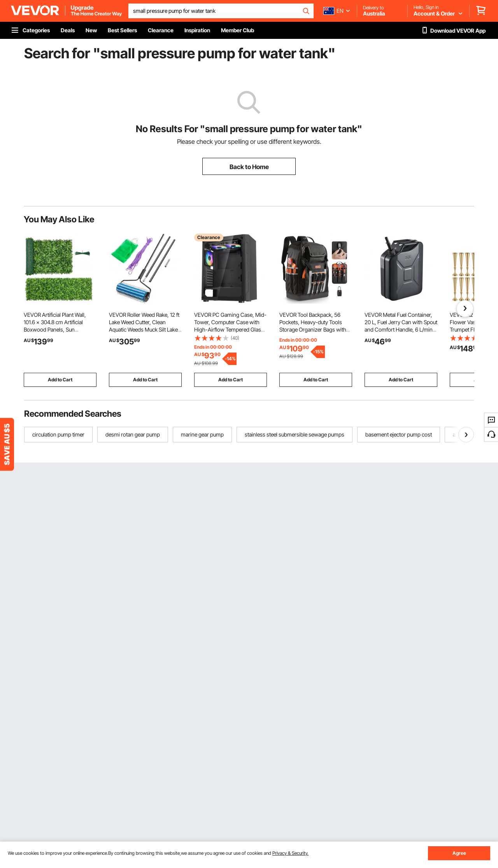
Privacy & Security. (290, 853)
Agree (459, 853)
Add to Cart (60, 380)
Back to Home (249, 167)
